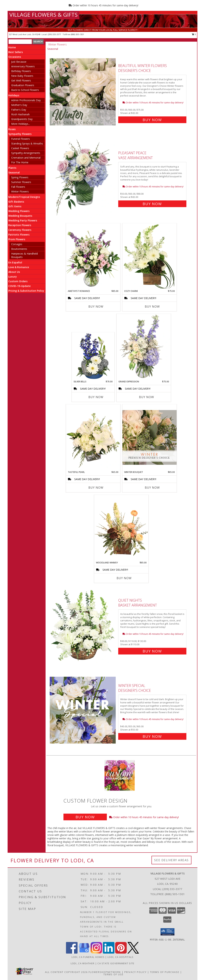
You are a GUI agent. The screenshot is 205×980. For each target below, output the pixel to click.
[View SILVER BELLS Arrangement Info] (93, 356)
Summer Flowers (21, 182)
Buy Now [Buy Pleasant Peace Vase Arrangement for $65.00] (152, 204)
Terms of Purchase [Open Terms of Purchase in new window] (165, 972)
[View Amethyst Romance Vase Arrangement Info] (93, 256)
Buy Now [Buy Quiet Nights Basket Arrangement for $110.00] (152, 651)
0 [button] (194, 34)
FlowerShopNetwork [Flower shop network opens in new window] (105, 972)
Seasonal (14, 172)
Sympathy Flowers (20, 134)
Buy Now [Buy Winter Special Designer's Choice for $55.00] (152, 736)
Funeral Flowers (21, 139)
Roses (12, 129)
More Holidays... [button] (21, 124)
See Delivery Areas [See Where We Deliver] (171, 860)
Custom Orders (18, 281)
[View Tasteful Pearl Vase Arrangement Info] (93, 437)
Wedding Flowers (19, 211)
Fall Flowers (18, 187)
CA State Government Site (116, 963)
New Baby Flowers (22, 76)
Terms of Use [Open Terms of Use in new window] (113, 974)
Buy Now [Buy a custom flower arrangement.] (85, 817)
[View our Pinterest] (121, 953)
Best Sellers (16, 52)
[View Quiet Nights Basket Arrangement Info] (83, 625)
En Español (15, 262)
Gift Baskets (16, 202)
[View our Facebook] (72, 953)
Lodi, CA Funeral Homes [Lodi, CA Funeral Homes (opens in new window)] (88, 957)
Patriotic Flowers (19, 235)
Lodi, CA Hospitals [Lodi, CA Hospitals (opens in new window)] (120, 957)
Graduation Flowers (23, 85)
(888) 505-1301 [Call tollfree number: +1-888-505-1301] (77, 34)
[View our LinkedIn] (109, 953)
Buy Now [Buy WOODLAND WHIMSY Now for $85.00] (124, 578)
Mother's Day (19, 105)
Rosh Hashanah (20, 114)
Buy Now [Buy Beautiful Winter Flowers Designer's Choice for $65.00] (152, 120)
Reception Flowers (20, 225)
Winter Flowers (20, 191)
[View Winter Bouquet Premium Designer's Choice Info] (150, 437)
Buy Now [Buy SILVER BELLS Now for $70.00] (96, 397)
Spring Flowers (20, 177)
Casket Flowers (20, 148)
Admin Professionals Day (26, 100)
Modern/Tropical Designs (24, 197)
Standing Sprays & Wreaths (27, 143)
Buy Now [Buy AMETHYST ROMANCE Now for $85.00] (96, 307)
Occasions (15, 57)
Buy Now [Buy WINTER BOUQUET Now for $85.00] (152, 488)
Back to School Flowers (25, 90)
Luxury (13, 277)
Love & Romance (19, 267)
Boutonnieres (19, 249)
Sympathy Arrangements (26, 153)
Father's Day (19, 110)
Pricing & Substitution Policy (26, 291)
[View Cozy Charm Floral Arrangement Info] (150, 256)
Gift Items (15, 206)
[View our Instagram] (96, 953)
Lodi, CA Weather (83, 963)
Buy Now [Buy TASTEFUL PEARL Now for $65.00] (96, 488)
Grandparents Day (22, 119)
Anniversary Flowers (23, 66)
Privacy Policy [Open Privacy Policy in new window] (135, 972)
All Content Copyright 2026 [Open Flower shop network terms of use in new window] (66, 972)
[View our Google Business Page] (84, 953)
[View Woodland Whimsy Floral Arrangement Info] (121, 528)
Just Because (19, 62)
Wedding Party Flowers (23, 220)
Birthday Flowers (21, 71)
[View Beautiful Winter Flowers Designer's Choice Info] (83, 92)
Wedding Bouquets (20, 216)
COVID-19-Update (19, 286)
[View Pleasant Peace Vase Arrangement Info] (83, 178)
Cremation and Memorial (26, 158)
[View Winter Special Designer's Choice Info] (83, 710)
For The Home (20, 162)
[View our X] (133, 953)
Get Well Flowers (21, 80)
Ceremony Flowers (20, 230)
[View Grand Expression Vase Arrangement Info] (144, 347)
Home (12, 47)
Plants (12, 168)
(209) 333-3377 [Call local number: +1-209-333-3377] (55, 34)
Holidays (14, 95)
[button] (167, 932)
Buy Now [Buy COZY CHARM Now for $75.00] (152, 307)
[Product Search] (20, 42)
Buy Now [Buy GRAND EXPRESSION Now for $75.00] (147, 397)
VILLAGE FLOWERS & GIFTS (43, 15)
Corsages (17, 244)
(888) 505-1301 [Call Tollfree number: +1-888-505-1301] (175, 894)
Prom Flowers (17, 239)
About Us (14, 272)
